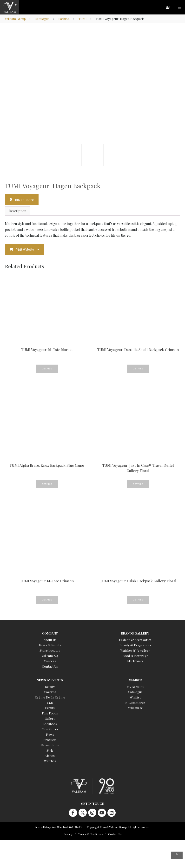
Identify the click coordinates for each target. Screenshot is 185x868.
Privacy (68, 834)
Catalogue (42, 19)
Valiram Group (15, 19)
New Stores (50, 729)
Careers (50, 661)
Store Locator (50, 650)
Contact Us (50, 666)
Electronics (135, 661)
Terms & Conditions (90, 834)
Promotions (50, 745)
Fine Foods (50, 713)
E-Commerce (135, 702)
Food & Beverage (135, 656)
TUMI (83, 19)
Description (17, 211)
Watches (50, 761)
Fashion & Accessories (135, 640)
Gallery (50, 718)
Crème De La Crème (50, 697)
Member (135, 680)
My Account (135, 687)
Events (50, 708)
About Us (50, 640)
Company (50, 633)
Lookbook (50, 724)
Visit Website (25, 249)
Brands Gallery (135, 633)
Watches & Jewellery (135, 650)
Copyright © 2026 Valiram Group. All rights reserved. (119, 827)
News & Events (50, 645)
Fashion (64, 19)
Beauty (50, 687)
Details (47, 369)
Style (50, 750)
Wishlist (135, 697)
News (50, 734)
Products (50, 740)
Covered (50, 692)
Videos (50, 756)
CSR (50, 702)
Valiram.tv (135, 708)
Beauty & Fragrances (135, 645)
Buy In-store (24, 200)
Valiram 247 (50, 656)
